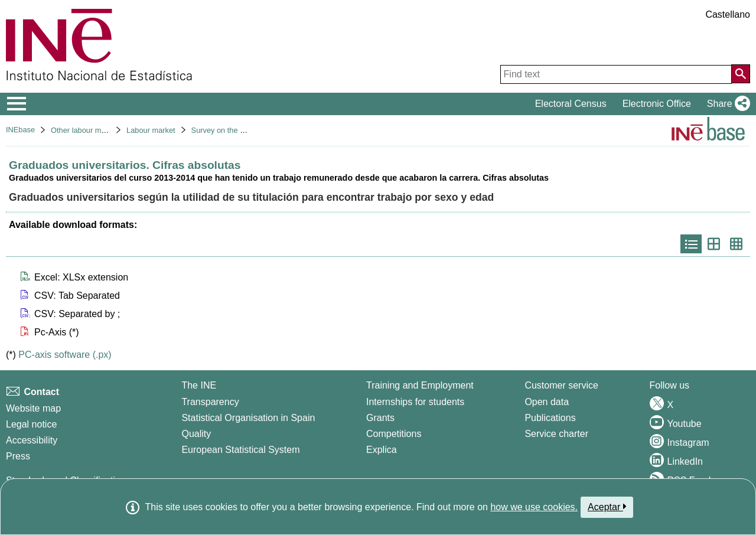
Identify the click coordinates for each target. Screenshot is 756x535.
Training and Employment (420, 385)
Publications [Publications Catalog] (550, 418)
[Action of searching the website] (741, 74)
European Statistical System (240, 450)
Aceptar (607, 507)
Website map (33, 408)
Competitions (394, 434)
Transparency (210, 402)
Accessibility (32, 440)
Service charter (556, 434)
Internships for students (415, 402)
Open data (547, 402)
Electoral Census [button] (571, 104)
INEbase (20, 130)
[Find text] (616, 74)
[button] (726, 104)
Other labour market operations (103, 130)
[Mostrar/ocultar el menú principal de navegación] (17, 104)
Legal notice (31, 424)
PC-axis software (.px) (65, 355)
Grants (380, 418)
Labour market (151, 130)
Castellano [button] (728, 14)
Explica (382, 450)
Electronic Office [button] (657, 104)
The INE (199, 385)
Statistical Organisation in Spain (248, 418)
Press (18, 456)
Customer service (561, 385)
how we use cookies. (534, 507)
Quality (196, 434)
